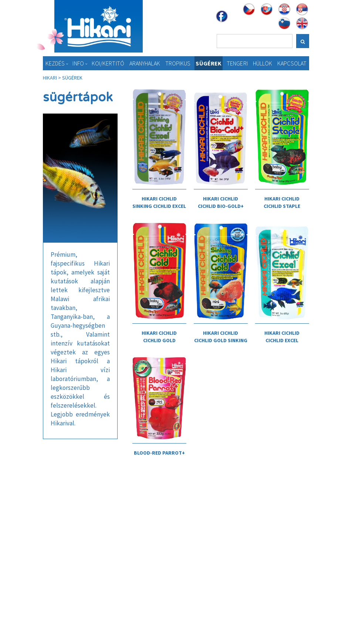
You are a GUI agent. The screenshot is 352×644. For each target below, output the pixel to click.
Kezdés (55, 63)
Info (78, 63)
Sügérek (209, 63)
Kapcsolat (292, 63)
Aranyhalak (145, 63)
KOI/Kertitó (108, 63)
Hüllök (263, 63)
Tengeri (237, 63)
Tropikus (178, 63)
